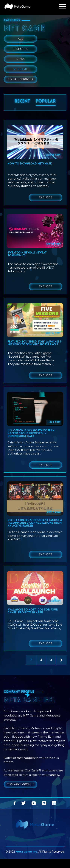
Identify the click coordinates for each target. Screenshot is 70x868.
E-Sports (21, 49)
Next (61, 660)
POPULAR (46, 101)
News (21, 59)
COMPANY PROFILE (21, 784)
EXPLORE (46, 197)
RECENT (22, 101)
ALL (21, 39)
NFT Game (21, 69)
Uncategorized (21, 79)
